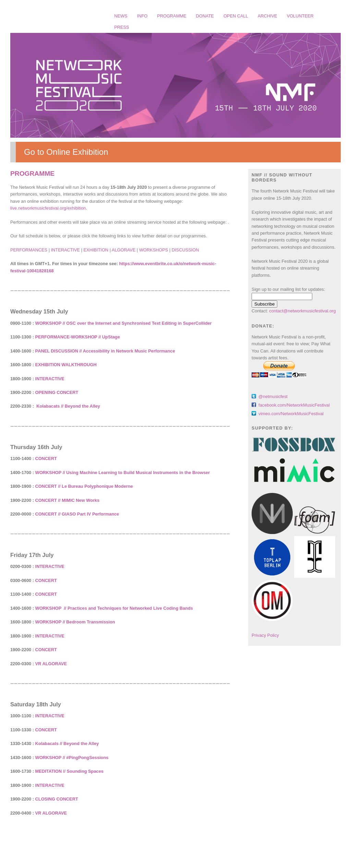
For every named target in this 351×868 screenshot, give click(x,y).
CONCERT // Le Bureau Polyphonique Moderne (84, 486)
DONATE (205, 16)
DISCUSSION (185, 250)
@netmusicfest (273, 396)
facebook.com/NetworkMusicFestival (294, 405)
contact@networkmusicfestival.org (302, 311)
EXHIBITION (96, 250)
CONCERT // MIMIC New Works (67, 500)
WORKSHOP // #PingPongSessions (72, 758)
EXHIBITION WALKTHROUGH (66, 365)
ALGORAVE (124, 250)
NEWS (121, 16)
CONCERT (46, 458)
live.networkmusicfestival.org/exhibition (48, 208)
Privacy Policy (265, 635)
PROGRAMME (172, 16)
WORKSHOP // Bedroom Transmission (75, 622)
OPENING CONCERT (57, 392)
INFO (142, 16)
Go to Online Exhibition (66, 152)
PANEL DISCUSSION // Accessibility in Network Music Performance (105, 351)
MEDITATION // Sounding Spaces (69, 771)
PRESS (122, 27)
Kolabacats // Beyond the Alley (68, 406)
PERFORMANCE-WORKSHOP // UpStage (78, 337)
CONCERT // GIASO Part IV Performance (77, 514)
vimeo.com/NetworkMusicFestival (291, 414)
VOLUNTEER (300, 16)
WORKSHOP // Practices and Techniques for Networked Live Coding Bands (114, 608)
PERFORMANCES (29, 250)
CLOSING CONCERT (57, 799)
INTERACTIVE (66, 250)
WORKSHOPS (154, 250)
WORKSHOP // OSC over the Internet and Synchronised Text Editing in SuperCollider (124, 323)
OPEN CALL (236, 16)
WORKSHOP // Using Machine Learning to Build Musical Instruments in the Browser (123, 473)
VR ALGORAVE (51, 664)
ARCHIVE (268, 16)
